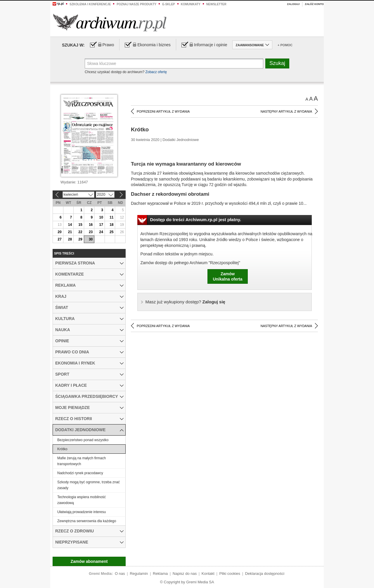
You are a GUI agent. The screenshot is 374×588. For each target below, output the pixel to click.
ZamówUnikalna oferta (227, 276)
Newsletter (216, 4)
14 (70, 225)
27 (59, 239)
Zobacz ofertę (156, 72)
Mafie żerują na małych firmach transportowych (82, 461)
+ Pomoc (285, 45)
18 (111, 225)
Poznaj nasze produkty (136, 4)
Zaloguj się (185, 302)
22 (80, 232)
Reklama (160, 574)
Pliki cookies (230, 574)
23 (91, 232)
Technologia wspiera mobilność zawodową (82, 500)
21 (70, 232)
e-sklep (168, 4)
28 (70, 239)
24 (101, 232)
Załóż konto (314, 4)
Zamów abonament (89, 561)
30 (91, 239)
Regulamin (139, 574)
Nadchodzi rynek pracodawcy (80, 473)
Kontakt (208, 574)
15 (80, 225)
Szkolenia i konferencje (90, 4)
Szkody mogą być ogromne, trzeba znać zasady (89, 485)
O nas (120, 574)
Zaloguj (293, 4)
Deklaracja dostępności (265, 574)
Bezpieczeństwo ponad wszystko (83, 440)
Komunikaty (191, 4)
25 (111, 232)
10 (101, 217)
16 (91, 225)
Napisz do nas (185, 574)
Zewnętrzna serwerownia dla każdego (87, 521)
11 (111, 217)
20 (59, 232)
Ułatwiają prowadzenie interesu (82, 512)
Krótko (62, 449)
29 (80, 239)
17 (101, 225)
